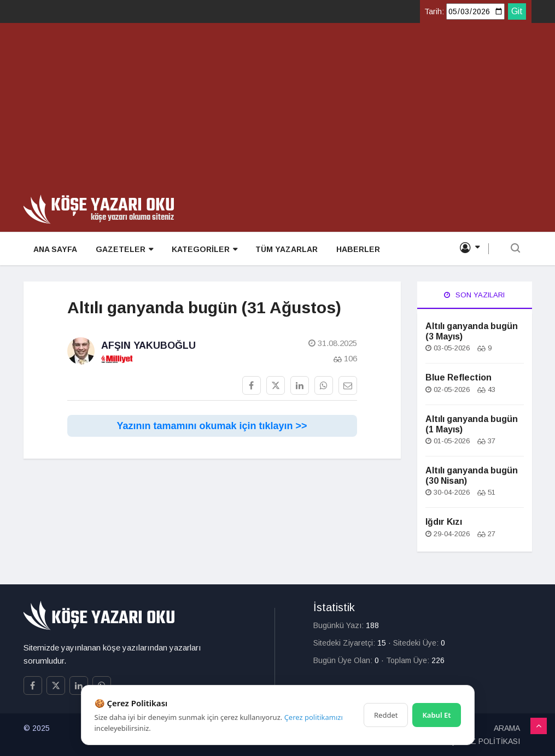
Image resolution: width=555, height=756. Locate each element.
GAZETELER (122, 250)
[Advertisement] (277, 113)
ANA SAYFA (54, 249)
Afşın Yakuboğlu (148, 345)
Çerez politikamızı (314, 717)
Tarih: (434, 11)
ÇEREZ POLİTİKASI (485, 741)
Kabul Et (436, 715)
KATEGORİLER (201, 250)
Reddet (386, 715)
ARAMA (507, 728)
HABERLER (353, 249)
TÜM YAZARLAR (283, 249)
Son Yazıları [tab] (474, 295)
